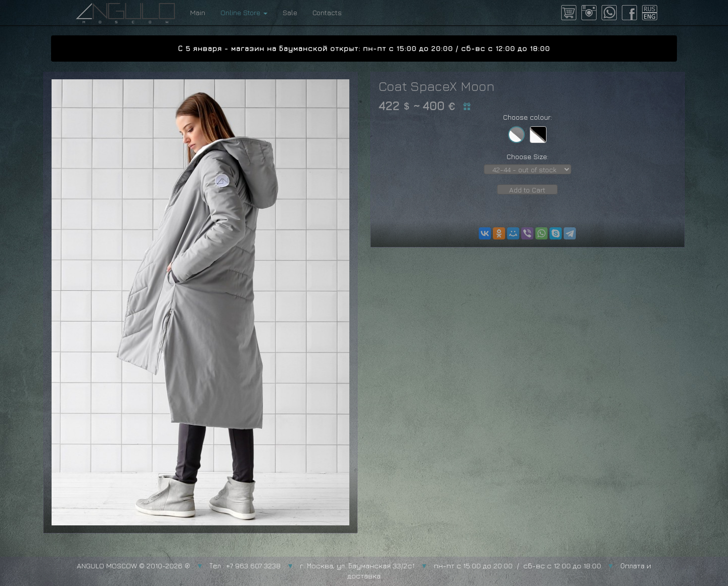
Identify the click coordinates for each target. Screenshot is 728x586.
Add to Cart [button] (527, 190)
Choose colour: (528, 117)
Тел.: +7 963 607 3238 (245, 566)
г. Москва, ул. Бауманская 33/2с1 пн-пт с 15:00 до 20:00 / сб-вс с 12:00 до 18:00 (450, 566)
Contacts (327, 12)
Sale (290, 12)
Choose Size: (528, 156)
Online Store (244, 12)
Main (198, 12)
